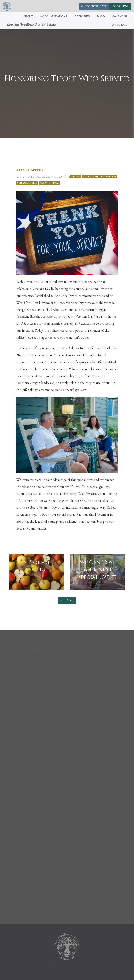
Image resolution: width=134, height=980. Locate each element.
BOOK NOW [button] (120, 7)
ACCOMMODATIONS (54, 16)
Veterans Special (49, 183)
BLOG (101, 16)
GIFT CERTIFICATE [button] (94, 7)
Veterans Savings (27, 183)
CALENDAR (120, 16)
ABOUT (28, 16)
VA (84, 177)
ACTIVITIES (82, 16)
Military (76, 177)
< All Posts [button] (67, 600)
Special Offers (60, 177)
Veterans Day (109, 177)
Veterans (93, 177)
